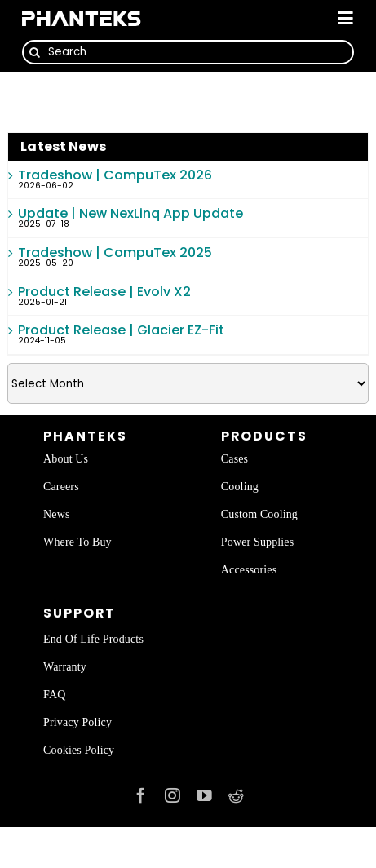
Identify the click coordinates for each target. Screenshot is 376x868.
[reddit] (236, 796)
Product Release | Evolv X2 (104, 292)
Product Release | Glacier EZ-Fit (121, 330)
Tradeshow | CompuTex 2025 (115, 252)
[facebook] (141, 796)
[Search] (188, 52)
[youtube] (204, 796)
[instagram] (173, 796)
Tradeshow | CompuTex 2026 (115, 175)
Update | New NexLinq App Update (130, 213)
